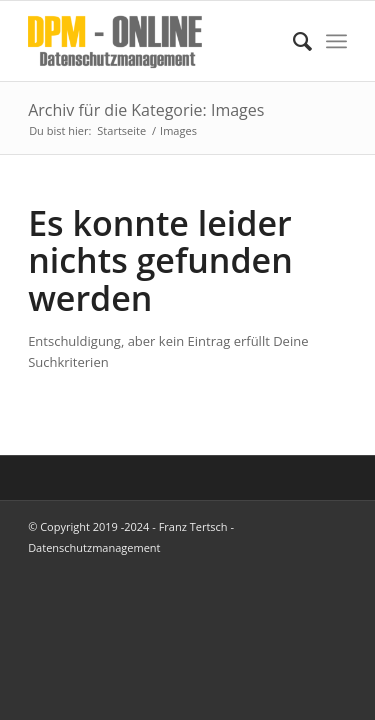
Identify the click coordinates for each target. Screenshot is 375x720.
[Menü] (336, 41)
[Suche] (292, 41)
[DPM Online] (155, 41)
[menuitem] (292, 41)
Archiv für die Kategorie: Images (146, 110)
